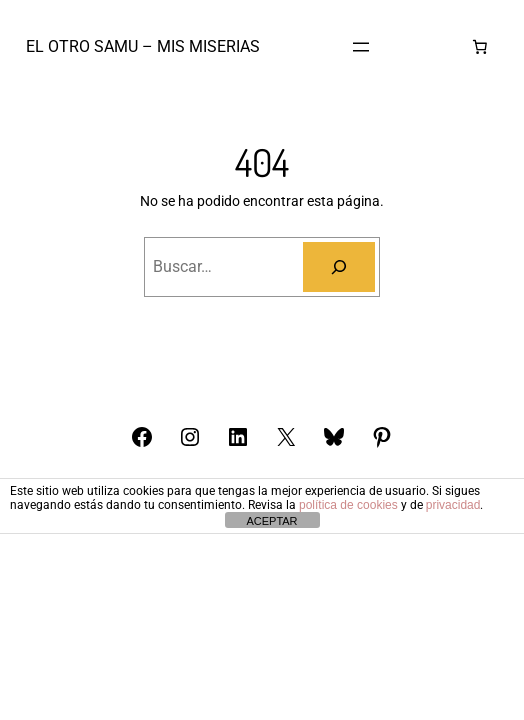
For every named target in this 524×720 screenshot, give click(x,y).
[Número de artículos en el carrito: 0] (480, 47)
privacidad (453, 505)
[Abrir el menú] (361, 47)
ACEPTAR (271, 521)
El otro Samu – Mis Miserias (143, 46)
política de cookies (348, 505)
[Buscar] (339, 267)
